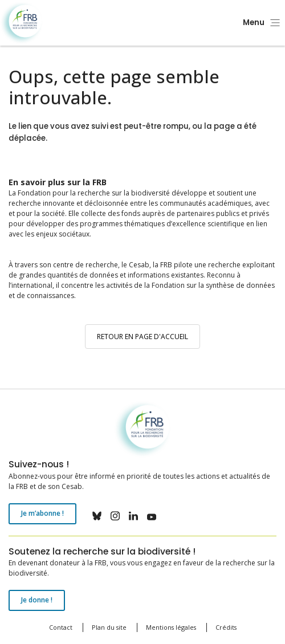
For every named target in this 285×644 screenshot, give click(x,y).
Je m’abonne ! (42, 513)
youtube (152, 516)
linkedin (133, 516)
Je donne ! (37, 600)
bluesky (97, 516)
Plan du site (109, 627)
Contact (61, 627)
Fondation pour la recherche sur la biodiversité (21, 23)
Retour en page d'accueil (142, 337)
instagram (115, 516)
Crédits (226, 627)
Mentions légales (171, 627)
